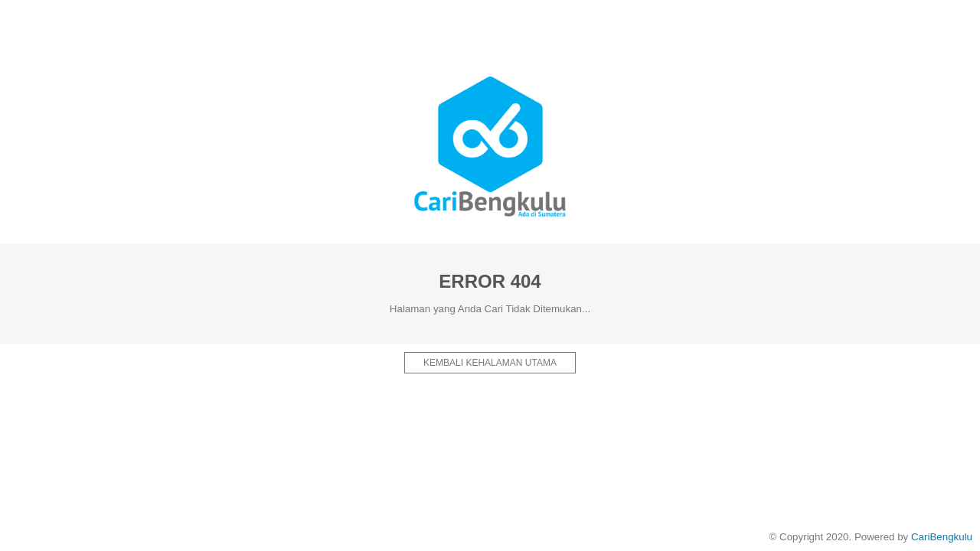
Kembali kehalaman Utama (490, 363)
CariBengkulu (942, 537)
